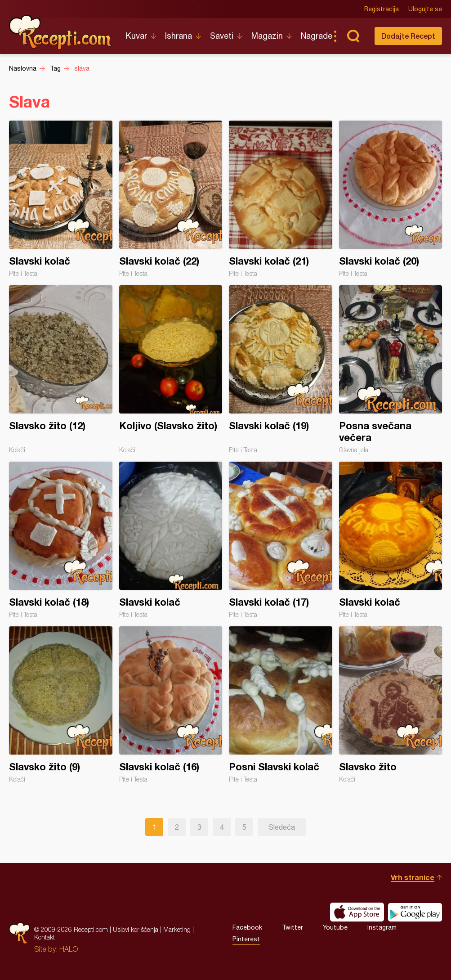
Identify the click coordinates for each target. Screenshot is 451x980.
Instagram (382, 927)
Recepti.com (61, 32)
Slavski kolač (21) (281, 199)
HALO (69, 949)
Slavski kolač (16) (171, 705)
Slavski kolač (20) (391, 199)
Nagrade (317, 36)
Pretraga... (353, 36)
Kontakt (45, 937)
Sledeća (282, 827)
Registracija (382, 9)
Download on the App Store (357, 912)
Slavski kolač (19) (281, 369)
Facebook (247, 927)
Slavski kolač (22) (171, 199)
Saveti (222, 36)
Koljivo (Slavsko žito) (171, 369)
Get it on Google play (415, 912)
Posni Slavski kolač (281, 705)
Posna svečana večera (391, 369)
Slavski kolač (61, 199)
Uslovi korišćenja (136, 929)
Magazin (267, 36)
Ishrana (179, 36)
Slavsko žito (391, 705)
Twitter (292, 927)
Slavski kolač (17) (281, 540)
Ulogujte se (425, 9)
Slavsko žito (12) (61, 369)
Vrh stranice (413, 877)
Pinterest (246, 939)
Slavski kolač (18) (61, 540)
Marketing (177, 929)
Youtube (335, 927)
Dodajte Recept (408, 36)
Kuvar (136, 36)
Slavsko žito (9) (61, 705)
